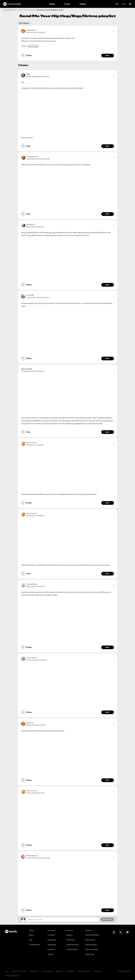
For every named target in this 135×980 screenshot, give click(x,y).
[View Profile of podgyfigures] (31, 30)
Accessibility (70, 971)
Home (15, 10)
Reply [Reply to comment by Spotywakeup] (108, 712)
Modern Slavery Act (84, 971)
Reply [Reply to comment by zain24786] (108, 358)
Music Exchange (29, 10)
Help (52, 4)
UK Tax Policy (97, 971)
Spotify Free (90, 954)
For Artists (51, 935)
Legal (7, 971)
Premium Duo (90, 940)
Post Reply (107, 919)
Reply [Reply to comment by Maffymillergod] (108, 910)
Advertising (52, 945)
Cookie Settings (47, 971)
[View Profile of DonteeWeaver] (32, 584)
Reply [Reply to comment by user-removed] (108, 432)
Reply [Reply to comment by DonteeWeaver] (108, 647)
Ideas (83, 4)
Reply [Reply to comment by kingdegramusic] (108, 214)
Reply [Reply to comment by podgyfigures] (108, 56)
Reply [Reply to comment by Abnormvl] (108, 780)
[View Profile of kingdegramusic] (32, 157)
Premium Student (92, 949)
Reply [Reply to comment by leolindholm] (108, 285)
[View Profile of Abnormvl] (30, 723)
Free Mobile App (73, 945)
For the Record (34, 945)
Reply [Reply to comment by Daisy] (108, 146)
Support (69, 935)
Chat (67, 4)
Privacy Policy (34, 971)
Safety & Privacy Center (19, 971)
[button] (113, 31)
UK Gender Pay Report (12, 976)
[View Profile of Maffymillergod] (32, 856)
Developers (52, 940)
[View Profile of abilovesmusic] (31, 442)
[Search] (117, 4)
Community (12, 4)
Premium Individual (92, 935)
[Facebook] (127, 932)
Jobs (31, 940)
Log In (124, 4)
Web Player (71, 940)
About (31, 935)
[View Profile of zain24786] (30, 295)
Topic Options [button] (24, 23)
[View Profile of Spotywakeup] (31, 658)
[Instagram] (114, 932)
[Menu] (130, 4)
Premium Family (91, 945)
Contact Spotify (72, 949)
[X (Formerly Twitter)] (121, 932)
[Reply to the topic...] (63, 919)
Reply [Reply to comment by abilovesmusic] (108, 503)
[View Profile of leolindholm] (30, 224)
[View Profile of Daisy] (28, 74)
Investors (51, 949)
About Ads (59, 971)
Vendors (51, 954)
